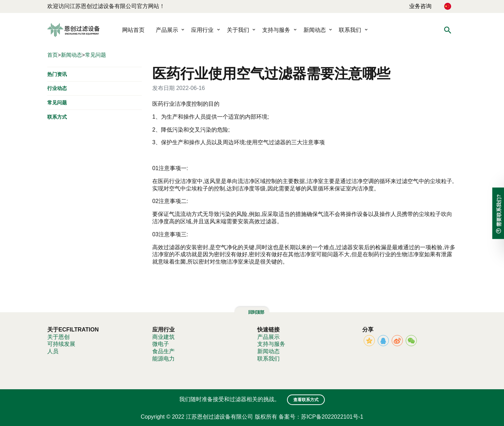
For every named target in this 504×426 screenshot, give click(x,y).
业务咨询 (420, 6)
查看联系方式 (306, 400)
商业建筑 (163, 337)
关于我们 (238, 30)
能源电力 (163, 359)
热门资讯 (57, 74)
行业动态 (57, 88)
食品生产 (163, 351)
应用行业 (202, 30)
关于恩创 (58, 337)
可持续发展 (61, 344)
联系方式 (57, 117)
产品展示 (167, 30)
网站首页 (133, 30)
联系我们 (350, 30)
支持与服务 (276, 30)
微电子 (161, 344)
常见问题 (96, 55)
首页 (52, 55)
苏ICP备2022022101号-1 (332, 417)
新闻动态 (315, 30)
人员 (53, 351)
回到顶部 (252, 312)
